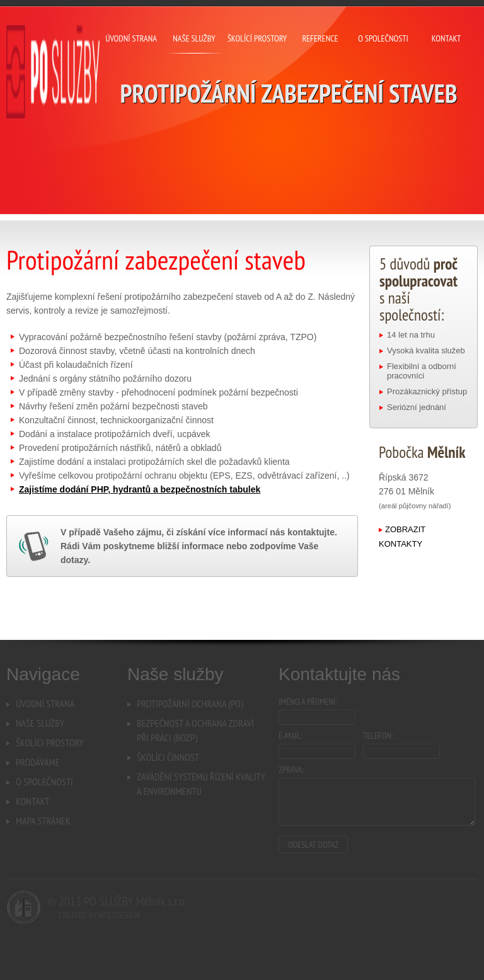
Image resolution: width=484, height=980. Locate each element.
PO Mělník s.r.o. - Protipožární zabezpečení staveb (53, 72)
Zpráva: (291, 770)
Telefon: (378, 736)
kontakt (447, 38)
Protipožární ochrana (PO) (190, 704)
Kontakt (32, 801)
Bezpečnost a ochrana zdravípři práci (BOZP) (195, 730)
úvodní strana (131, 38)
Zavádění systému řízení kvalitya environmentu (201, 784)
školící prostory (257, 38)
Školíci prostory (50, 743)
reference (320, 38)
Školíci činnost (168, 757)
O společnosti (44, 782)
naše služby (194, 38)
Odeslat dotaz (313, 845)
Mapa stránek (43, 821)
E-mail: (291, 736)
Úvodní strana (45, 704)
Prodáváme (38, 762)
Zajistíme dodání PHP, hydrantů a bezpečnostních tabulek (140, 489)
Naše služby (40, 723)
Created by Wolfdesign (99, 915)
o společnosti (383, 38)
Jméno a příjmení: (308, 702)
